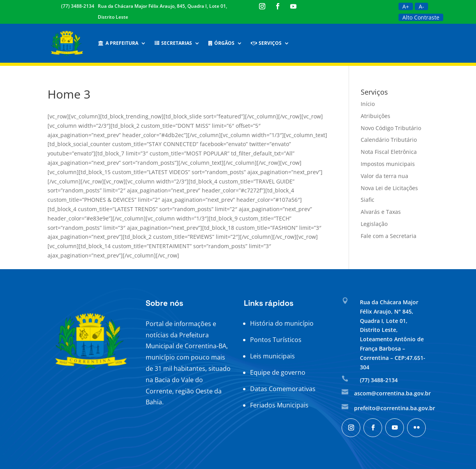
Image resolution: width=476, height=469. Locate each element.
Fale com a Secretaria (389, 236)
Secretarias (173, 43)
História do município (282, 323)
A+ (406, 6)
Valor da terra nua (384, 176)
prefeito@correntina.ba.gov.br (395, 408)
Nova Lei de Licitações (389, 188)
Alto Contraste (421, 17)
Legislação (374, 224)
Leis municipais (272, 356)
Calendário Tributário (389, 140)
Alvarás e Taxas (381, 212)
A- (421, 6)
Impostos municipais (388, 164)
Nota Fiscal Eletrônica (389, 152)
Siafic (368, 200)
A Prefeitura (118, 43)
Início (368, 104)
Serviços (266, 43)
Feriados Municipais (279, 405)
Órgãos (221, 43)
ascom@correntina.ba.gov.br (392, 393)
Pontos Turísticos (276, 340)
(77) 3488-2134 (78, 6)
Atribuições (376, 116)
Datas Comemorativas (283, 389)
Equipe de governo (278, 372)
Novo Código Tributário (391, 128)
